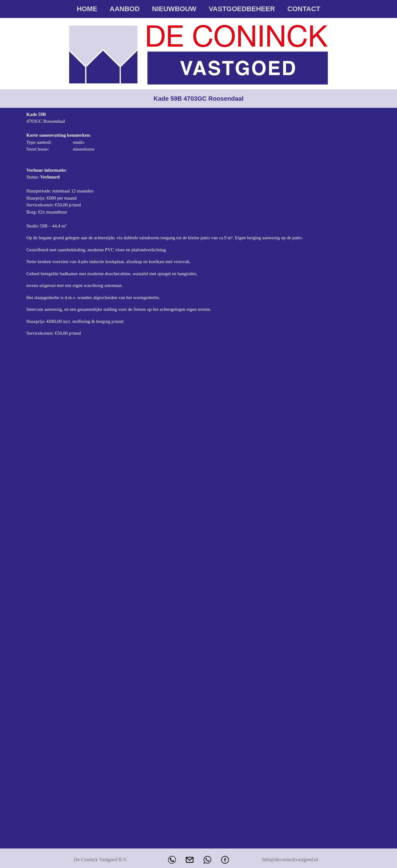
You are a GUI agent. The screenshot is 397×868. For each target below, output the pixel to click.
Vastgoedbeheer (242, 9)
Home (87, 9)
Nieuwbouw (174, 9)
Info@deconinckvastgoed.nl (290, 859)
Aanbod (125, 9)
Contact (304, 9)
